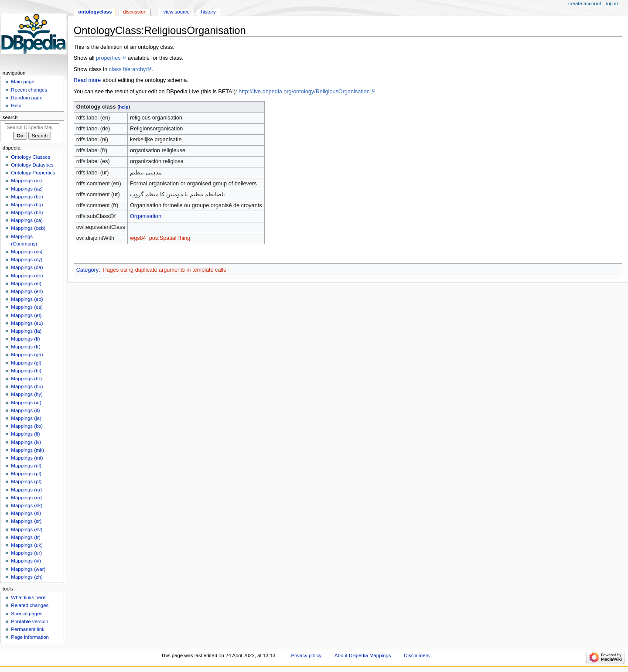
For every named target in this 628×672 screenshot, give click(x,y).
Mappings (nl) (26, 466)
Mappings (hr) (26, 379)
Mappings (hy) (27, 394)
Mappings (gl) (26, 363)
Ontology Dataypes (32, 165)
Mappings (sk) (27, 505)
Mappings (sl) (26, 513)
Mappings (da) (27, 267)
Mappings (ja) (26, 418)
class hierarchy (128, 69)
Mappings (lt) (25, 434)
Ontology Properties (33, 173)
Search (10, 117)
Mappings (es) (27, 307)
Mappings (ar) (26, 181)
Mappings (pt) (26, 481)
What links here (28, 597)
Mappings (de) (27, 276)
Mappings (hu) (27, 386)
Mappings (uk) (27, 545)
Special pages (27, 614)
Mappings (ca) (27, 220)
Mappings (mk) (27, 450)
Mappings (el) (26, 283)
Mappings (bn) (27, 212)
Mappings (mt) (27, 458)
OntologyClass (95, 12)
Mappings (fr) (26, 347)
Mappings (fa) (26, 331)
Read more (87, 80)
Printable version (29, 621)
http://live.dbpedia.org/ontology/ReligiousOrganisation (304, 92)
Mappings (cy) (27, 259)
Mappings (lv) (26, 442)
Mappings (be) (27, 197)
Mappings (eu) (27, 323)
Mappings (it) (25, 410)
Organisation (146, 216)
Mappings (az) (27, 189)
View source (176, 12)
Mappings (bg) (27, 205)
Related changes (30, 605)
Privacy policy (306, 655)
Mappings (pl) (26, 474)
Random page (27, 98)
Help (16, 106)
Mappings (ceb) (28, 228)
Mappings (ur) (26, 553)
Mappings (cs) (27, 252)
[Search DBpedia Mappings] (32, 127)
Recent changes (29, 90)
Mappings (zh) (27, 577)
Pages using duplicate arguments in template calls (164, 270)
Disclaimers (417, 655)
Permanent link (27, 629)
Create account (585, 3)
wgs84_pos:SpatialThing (160, 238)
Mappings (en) (27, 291)
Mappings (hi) (26, 371)
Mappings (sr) (26, 521)
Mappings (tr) (26, 537)
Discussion (135, 12)
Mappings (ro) (26, 498)
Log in (612, 3)
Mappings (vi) (26, 561)
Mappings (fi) (25, 339)
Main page (23, 82)
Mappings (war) (28, 569)
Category (87, 270)
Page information (30, 637)
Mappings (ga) (27, 355)
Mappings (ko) (27, 426)
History (208, 12)
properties (108, 58)
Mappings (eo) (27, 299)
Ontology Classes (31, 157)
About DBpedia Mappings (363, 655)
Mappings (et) (26, 315)
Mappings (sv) (27, 529)
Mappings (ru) (26, 490)
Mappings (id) (26, 403)
